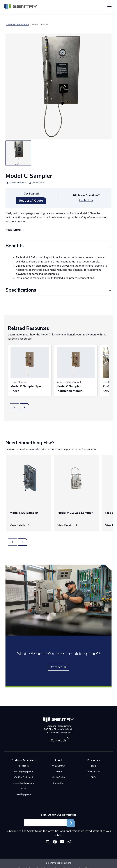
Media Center (58, 777)
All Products (24, 766)
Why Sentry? (58, 766)
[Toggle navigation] (109, 6)
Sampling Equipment (24, 772)
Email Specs (38, 183)
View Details (20, 525)
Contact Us (86, 200)
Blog (93, 766)
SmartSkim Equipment (24, 783)
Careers (58, 772)
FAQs (93, 777)
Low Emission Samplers (18, 25)
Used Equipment (24, 795)
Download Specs (18, 183)
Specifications (21, 290)
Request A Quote (31, 201)
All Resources (93, 772)
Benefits (15, 246)
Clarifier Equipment (24, 777)
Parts (24, 789)
